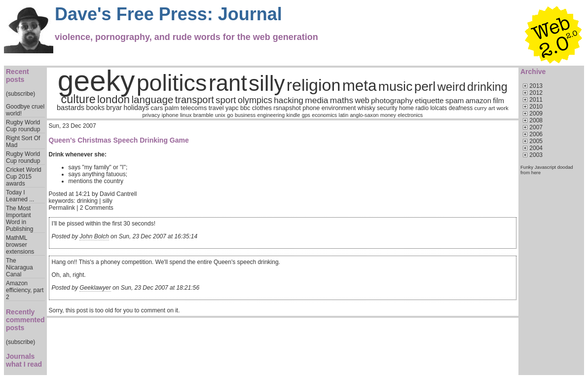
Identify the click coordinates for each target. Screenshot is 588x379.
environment (339, 108)
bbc (245, 108)
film (498, 101)
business (245, 115)
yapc (232, 108)
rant (228, 83)
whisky (367, 108)
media (316, 100)
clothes (262, 108)
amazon (478, 101)
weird (451, 87)
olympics (255, 100)
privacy (151, 115)
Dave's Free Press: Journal (168, 14)
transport (195, 100)
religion (314, 85)
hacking (289, 100)
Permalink (62, 208)
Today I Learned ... (20, 196)
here (536, 172)
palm (172, 108)
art (492, 108)
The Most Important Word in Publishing (19, 219)
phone (311, 108)
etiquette (429, 100)
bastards (71, 108)
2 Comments (97, 208)
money (388, 115)
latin (344, 115)
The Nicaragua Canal (19, 267)
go (230, 115)
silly (267, 83)
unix (220, 115)
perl (425, 86)
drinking (487, 87)
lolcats (439, 108)
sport (226, 100)
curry (481, 108)
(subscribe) (20, 94)
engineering (271, 115)
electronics (410, 115)
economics (324, 115)
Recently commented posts (25, 320)
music (396, 86)
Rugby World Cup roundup (23, 126)
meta (360, 86)
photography (392, 100)
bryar (114, 108)
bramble (203, 115)
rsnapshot (287, 108)
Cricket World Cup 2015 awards (24, 177)
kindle (294, 115)
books (95, 108)
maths (342, 100)
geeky (96, 81)
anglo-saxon (364, 115)
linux (186, 115)
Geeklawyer (95, 288)
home (406, 108)
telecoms (194, 108)
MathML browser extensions (20, 245)
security (387, 108)
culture (78, 99)
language (152, 99)
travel (216, 108)
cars (157, 108)
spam (455, 100)
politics (172, 83)
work (503, 108)
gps (306, 115)
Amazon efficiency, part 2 (25, 290)
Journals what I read (24, 360)
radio (422, 108)
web (362, 100)
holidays (136, 108)
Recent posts (18, 76)
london (113, 99)
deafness (461, 108)
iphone (170, 115)
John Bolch (94, 236)
